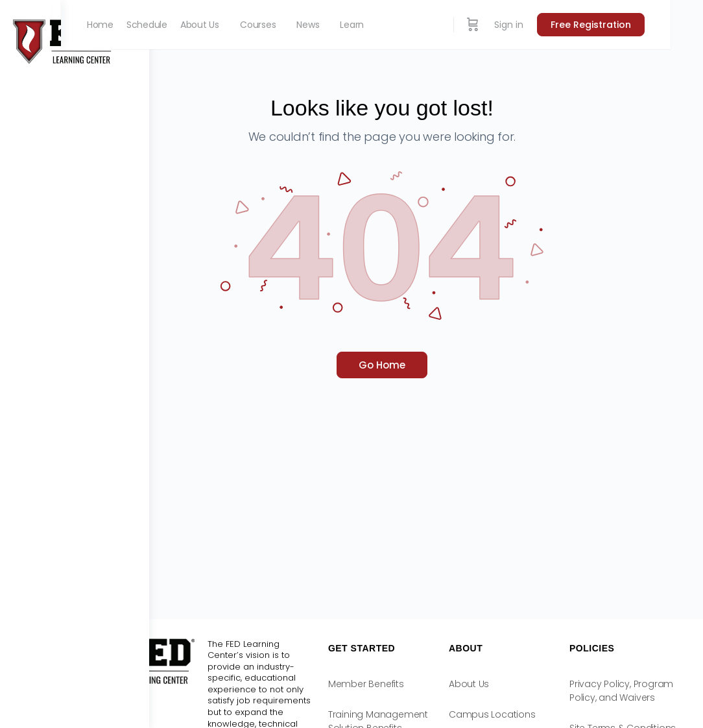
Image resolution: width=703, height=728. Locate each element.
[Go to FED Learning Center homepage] (65, 41)
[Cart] (505, 25)
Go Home (426, 365)
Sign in (541, 25)
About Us (504, 684)
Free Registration (623, 25)
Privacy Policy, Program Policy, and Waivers (622, 698)
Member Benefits (419, 684)
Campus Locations (527, 714)
